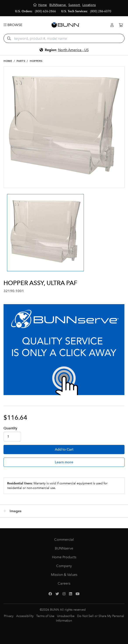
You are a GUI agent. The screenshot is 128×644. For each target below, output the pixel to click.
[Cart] (121, 25)
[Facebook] (50, 594)
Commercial (64, 540)
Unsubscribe (66, 616)
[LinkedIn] (71, 594)
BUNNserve (64, 548)
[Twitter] (57, 594)
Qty (10, 428)
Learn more (64, 462)
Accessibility (25, 616)
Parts (21, 61)
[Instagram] (64, 594)
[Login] (112, 25)
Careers (64, 583)
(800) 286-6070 (101, 11)
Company (64, 566)
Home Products (64, 557)
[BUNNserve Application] (64, 350)
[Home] (40, 5)
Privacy (9, 616)
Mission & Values (64, 575)
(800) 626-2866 (45, 11)
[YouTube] (78, 594)
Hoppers (36, 61)
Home (8, 61)
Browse (13, 25)
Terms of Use (45, 616)
